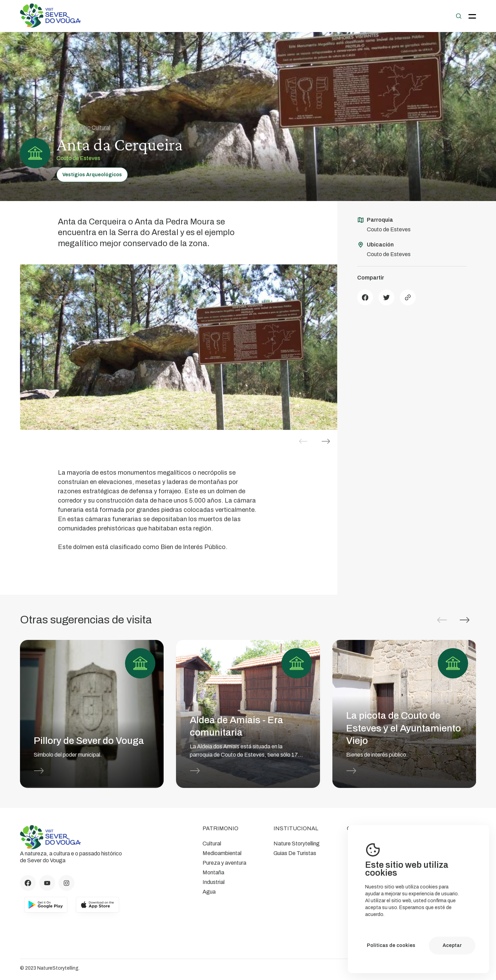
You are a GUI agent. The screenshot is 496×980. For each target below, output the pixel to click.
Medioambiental (222, 853)
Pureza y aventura (224, 863)
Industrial (214, 882)
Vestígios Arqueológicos (92, 175)
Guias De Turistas (295, 853)
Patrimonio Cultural (83, 127)
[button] (326, 441)
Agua (209, 892)
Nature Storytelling (297, 844)
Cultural (212, 844)
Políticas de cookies (391, 945)
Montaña (213, 872)
